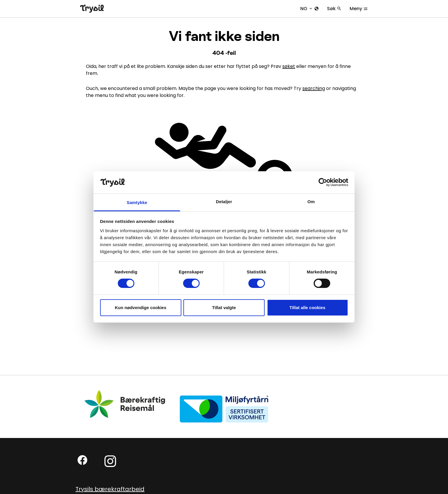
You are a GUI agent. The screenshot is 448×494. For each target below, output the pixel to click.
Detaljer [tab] (224, 202)
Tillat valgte (224, 308)
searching (314, 88)
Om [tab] (311, 202)
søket (289, 66)
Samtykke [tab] (137, 202)
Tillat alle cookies (308, 308)
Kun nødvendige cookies (141, 308)
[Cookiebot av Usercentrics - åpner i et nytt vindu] (323, 182)
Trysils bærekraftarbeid (110, 489)
